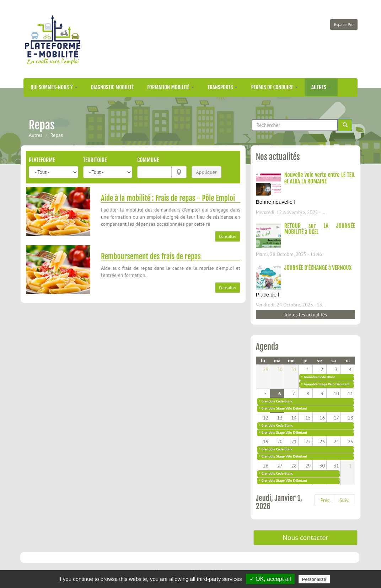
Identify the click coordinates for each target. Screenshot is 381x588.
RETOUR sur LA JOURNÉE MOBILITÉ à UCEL (320, 229)
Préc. (326, 500)
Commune (148, 160)
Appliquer (206, 172)
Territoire (95, 160)
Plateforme (42, 160)
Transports (223, 87)
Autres (321, 87)
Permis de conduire (274, 87)
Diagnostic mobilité (112, 87)
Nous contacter (305, 538)
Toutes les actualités (305, 315)
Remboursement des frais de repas (151, 256)
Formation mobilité (171, 87)
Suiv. (344, 500)
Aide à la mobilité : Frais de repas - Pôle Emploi (168, 198)
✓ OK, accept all (270, 579)
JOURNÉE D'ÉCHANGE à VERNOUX (318, 268)
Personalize (314, 579)
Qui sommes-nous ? (54, 87)
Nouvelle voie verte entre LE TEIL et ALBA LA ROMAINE (320, 178)
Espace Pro (344, 24)
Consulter (228, 236)
